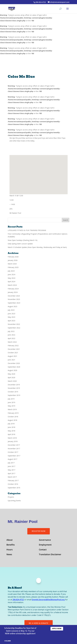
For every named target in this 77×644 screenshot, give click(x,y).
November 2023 (14, 299)
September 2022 (14, 328)
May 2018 (11, 431)
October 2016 (13, 484)
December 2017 (14, 445)
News (9, 555)
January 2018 (13, 441)
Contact (43, 550)
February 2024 (13, 289)
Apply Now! (57, 629)
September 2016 (14, 488)
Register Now (39, 531)
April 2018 (11, 434)
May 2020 (11, 374)
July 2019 (11, 399)
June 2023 (11, 314)
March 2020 (12, 381)
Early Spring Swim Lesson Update (20, 244)
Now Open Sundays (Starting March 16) (23, 240)
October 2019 (13, 392)
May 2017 (11, 470)
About (9, 540)
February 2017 (13, 480)
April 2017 (11, 473)
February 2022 (13, 346)
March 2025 (12, 264)
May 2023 (11, 317)
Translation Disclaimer (50, 555)
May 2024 (11, 278)
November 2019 (14, 388)
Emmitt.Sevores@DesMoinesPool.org (48, 600)
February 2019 (13, 413)
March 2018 (12, 438)
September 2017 (14, 456)
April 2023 (11, 321)
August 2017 (12, 459)
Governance (45, 540)
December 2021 (14, 349)
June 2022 (11, 335)
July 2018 (11, 424)
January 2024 (13, 292)
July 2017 (11, 463)
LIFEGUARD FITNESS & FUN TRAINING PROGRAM (27, 230)
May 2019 (11, 406)
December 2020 (14, 363)
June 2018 (11, 427)
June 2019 (11, 402)
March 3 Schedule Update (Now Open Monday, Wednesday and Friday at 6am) (37, 247)
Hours (10, 550)
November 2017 (14, 449)
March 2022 (12, 342)
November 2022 (14, 324)
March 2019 (12, 409)
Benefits (11, 545)
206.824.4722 (18, 600)
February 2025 (13, 267)
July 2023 (11, 310)
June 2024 (11, 274)
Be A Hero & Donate (39, 623)
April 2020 (11, 377)
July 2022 (11, 331)
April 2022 (11, 338)
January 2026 (13, 260)
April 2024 (11, 282)
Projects (11, 497)
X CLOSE (8, 641)
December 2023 (14, 296)
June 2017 (11, 466)
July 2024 (11, 271)
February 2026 (13, 257)
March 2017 (12, 477)
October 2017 (13, 452)
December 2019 (14, 385)
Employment (45, 545)
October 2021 (13, 353)
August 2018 (12, 420)
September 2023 (14, 303)
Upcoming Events (14, 501)
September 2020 (14, 367)
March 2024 (12, 285)
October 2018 (13, 417)
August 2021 (12, 356)
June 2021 (11, 360)
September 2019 (14, 395)
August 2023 (12, 306)
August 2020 (12, 370)
